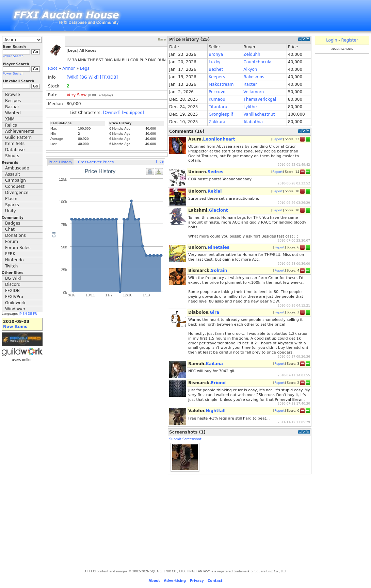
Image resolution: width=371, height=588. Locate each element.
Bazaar (12, 107)
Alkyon (250, 69)
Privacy (197, 581)
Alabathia (253, 122)
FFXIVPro (14, 297)
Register (349, 40)
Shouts (12, 156)
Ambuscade (17, 168)
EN (25, 314)
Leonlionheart (219, 139)
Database (15, 150)
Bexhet (216, 69)
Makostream (221, 84)
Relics (11, 125)
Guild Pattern (18, 137)
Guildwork (15, 303)
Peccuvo (217, 92)
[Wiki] (73, 77)
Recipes (13, 101)
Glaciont (219, 210)
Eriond (219, 383)
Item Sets (15, 144)
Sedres (216, 172)
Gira (214, 312)
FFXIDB (12, 291)
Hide (160, 161)
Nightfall (216, 411)
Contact (215, 581)
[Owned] (112, 113)
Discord (13, 284)
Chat (10, 229)
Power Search (13, 56)
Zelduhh (252, 54)
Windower (15, 309)
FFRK (10, 254)
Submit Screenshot (185, 439)
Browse (13, 95)
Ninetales (219, 247)
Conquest (15, 186)
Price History (60, 162)
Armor (69, 68)
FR (35, 314)
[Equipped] (133, 113)
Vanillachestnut (259, 114)
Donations (15, 235)
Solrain (219, 271)
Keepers (217, 77)
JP (20, 314)
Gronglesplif (221, 114)
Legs (85, 68)
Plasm (11, 199)
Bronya (216, 54)
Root (53, 68)
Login (332, 40)
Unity (11, 211)
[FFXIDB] (109, 77)
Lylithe (250, 107)
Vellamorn (254, 92)
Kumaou (217, 99)
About (154, 581)
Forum (12, 242)
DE (30, 314)
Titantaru (218, 107)
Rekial (215, 191)
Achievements (20, 131)
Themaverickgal (260, 99)
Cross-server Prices (96, 162)
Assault (13, 174)
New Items (15, 327)
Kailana (214, 364)
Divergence (17, 193)
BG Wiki (13, 278)
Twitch (11, 266)
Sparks (12, 205)
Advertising (175, 581)
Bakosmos (254, 77)
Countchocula (257, 62)
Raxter (250, 84)
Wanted (13, 113)
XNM (10, 119)
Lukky (215, 62)
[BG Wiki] (89, 77)
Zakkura (217, 122)
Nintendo (14, 260)
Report (277, 139)
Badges (13, 223)
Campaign (15, 180)
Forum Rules (18, 248)
